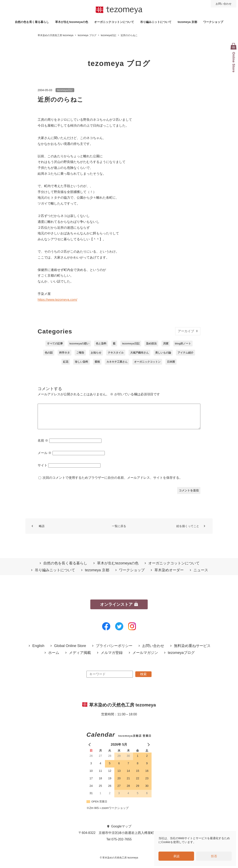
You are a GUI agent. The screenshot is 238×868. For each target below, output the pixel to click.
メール (45, 458)
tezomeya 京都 (187, 22)
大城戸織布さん (139, 353)
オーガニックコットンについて (114, 22)
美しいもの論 (163, 353)
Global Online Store (70, 651)
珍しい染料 (81, 362)
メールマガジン (145, 658)
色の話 (49, 353)
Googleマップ (121, 831)
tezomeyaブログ (181, 658)
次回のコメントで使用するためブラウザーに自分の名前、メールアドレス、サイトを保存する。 (112, 483)
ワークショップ (213, 22)
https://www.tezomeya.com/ (57, 300)
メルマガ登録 (112, 658)
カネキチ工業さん (117, 362)
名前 (43, 445)
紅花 (66, 362)
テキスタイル (116, 353)
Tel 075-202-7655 (119, 844)
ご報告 (80, 353)
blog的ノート (183, 343)
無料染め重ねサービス (192, 651)
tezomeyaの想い (79, 343)
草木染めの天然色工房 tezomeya (119, 10)
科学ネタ (64, 353)
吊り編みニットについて (156, 22)
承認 (176, 856)
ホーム (54, 658)
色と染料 (101, 343)
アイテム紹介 (186, 353)
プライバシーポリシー (114, 651)
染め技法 (151, 343)
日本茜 (171, 362)
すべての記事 (55, 343)
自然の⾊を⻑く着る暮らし (32, 22)
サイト (43, 470)
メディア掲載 (80, 658)
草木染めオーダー (169, 575)
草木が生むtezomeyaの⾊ (72, 22)
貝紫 (166, 343)
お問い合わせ (224, 4)
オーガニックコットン (147, 362)
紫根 (97, 362)
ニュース (201, 575)
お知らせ (96, 353)
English (38, 651)
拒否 (214, 856)
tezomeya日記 (65, 90)
